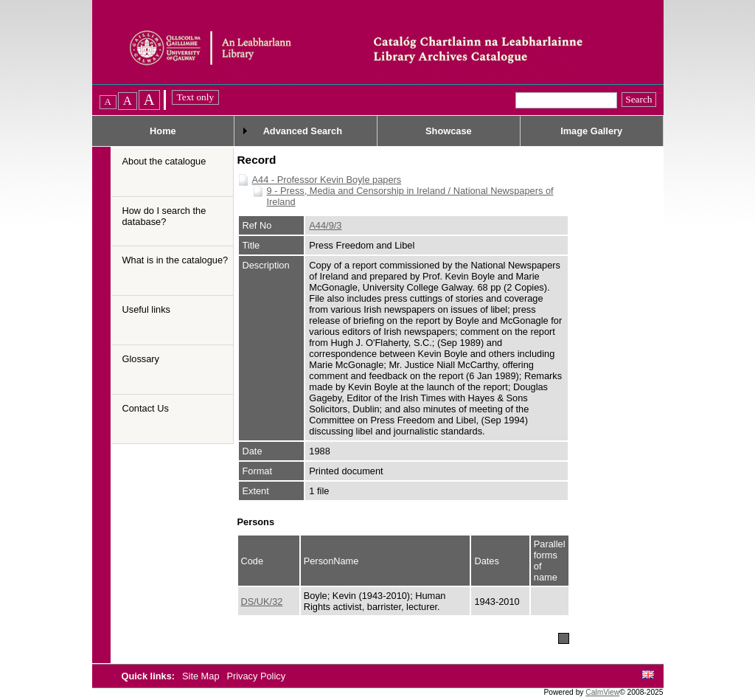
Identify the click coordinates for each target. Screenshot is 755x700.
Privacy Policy (256, 676)
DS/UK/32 (262, 602)
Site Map (202, 676)
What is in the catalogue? (175, 260)
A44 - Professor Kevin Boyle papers (327, 180)
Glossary (141, 359)
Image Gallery (591, 131)
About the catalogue (164, 161)
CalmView (602, 692)
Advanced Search (303, 131)
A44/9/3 (325, 225)
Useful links (146, 309)
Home (163, 131)
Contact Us (146, 408)
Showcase (449, 131)
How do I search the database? (164, 216)
